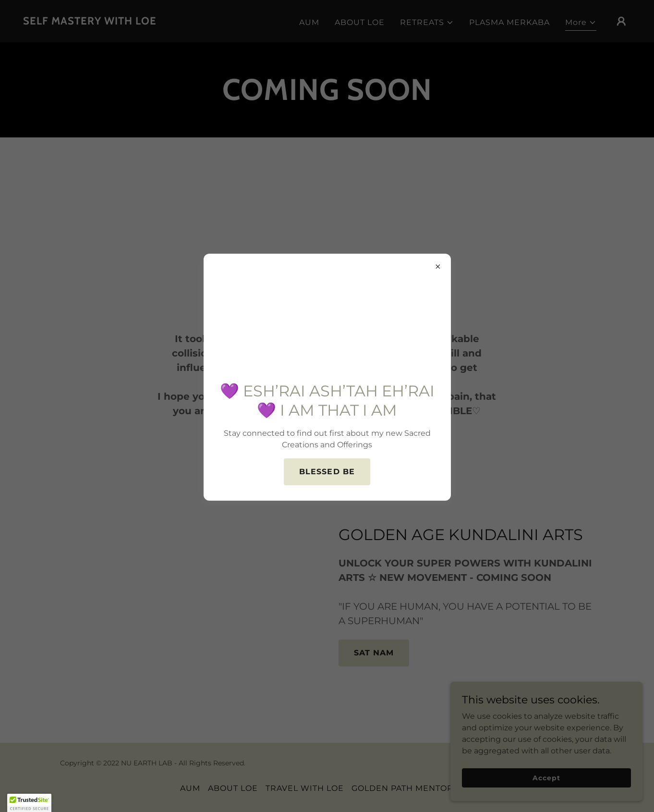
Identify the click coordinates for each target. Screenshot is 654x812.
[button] (29, 803)
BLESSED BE (327, 472)
